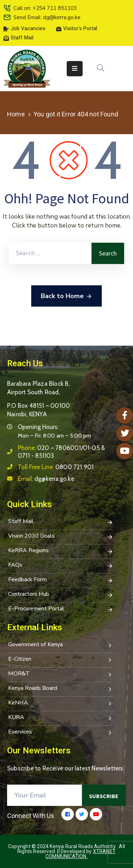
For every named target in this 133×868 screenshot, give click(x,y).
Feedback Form (61, 580)
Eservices (61, 732)
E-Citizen (61, 660)
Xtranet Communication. (81, 854)
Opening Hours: (38, 427)
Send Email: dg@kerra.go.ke (47, 17)
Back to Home (66, 296)
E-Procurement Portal (61, 609)
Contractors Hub (61, 595)
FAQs (61, 566)
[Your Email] (45, 795)
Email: (46, 479)
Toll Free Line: (56, 467)
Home (16, 114)
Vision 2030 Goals (61, 537)
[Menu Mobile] (75, 69)
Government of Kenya (61, 645)
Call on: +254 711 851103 (45, 8)
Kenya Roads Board (61, 689)
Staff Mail (61, 522)
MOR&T (61, 674)
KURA (61, 718)
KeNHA (61, 703)
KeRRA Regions (61, 551)
